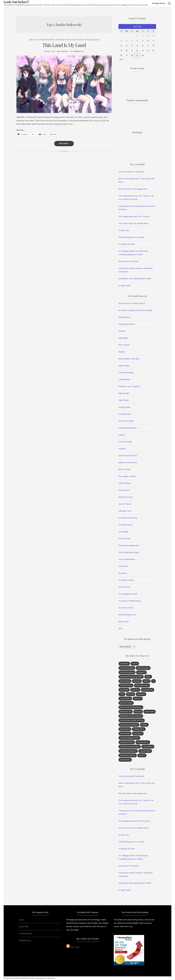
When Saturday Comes (128, 615)
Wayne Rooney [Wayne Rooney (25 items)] (125, 760)
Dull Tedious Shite (47, 40)
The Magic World (158, 3)
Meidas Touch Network (128, 462)
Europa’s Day (124, 230)
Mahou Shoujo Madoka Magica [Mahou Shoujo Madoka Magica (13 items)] (131, 707)
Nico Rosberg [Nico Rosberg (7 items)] (125, 729)
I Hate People (71, 40)
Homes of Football (126, 421)
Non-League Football (127, 476)
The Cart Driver (125, 539)
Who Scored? (124, 622)
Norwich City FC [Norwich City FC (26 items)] (139, 729)
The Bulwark (123, 532)
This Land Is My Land (64, 45)
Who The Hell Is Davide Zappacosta (133, 189)
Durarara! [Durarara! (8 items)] (137, 681)
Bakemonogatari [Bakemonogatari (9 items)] (143, 668)
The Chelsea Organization (129, 545)
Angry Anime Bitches (127, 324)
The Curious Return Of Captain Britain (133, 223)
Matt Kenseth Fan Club (128, 456)
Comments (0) (78, 51)
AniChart (122, 331)
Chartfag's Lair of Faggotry (129, 386)
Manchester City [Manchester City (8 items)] (126, 712)
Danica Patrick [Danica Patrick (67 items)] (125, 681)
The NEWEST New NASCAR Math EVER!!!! (135, 279)
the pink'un (123, 573)
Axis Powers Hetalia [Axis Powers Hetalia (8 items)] (127, 668)
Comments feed (25, 933)
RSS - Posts (73, 947)
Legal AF (122, 435)
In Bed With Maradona (127, 428)
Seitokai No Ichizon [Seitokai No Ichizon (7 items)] (127, 742)
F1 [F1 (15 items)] (153, 681)
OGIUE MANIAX (125, 483)
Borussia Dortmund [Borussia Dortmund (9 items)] (127, 672)
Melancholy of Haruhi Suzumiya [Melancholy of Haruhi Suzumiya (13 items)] (131, 716)
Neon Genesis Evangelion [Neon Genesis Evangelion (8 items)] (129, 725)
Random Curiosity (126, 497)
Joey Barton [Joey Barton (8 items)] (124, 690)
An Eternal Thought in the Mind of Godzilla (135, 310)
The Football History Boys (129, 552)
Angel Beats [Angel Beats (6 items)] (124, 664)
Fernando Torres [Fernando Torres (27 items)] (126, 685)
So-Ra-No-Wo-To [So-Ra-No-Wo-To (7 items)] (143, 742)
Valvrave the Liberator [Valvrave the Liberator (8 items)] (128, 755)
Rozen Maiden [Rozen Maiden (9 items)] (125, 733)
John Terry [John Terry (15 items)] (135, 690)
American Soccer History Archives (132, 303)
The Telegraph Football (128, 594)
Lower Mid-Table (125, 442)
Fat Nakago (64, 51)
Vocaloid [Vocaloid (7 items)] (142, 755)
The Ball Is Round (125, 525)
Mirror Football (124, 469)
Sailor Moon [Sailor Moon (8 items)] (138, 733)
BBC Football (124, 345)
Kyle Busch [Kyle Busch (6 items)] (141, 694)
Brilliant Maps (124, 366)
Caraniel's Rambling (126, 373)
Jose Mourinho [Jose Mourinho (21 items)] (148, 690)
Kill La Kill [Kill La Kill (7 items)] (131, 694)
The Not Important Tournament (131, 172)
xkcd (120, 628)
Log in (21, 920)
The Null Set (123, 566)
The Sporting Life (93, 40)
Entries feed (24, 927)
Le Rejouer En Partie (127, 244)
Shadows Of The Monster (129, 261)
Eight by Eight (124, 393)
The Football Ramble (127, 559)
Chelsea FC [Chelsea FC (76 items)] (141, 672)
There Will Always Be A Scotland (131, 237)
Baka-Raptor (124, 338)
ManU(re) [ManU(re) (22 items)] (138, 712)
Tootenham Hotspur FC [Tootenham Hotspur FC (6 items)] (128, 751)
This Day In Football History (130, 601)
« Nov (121, 59)
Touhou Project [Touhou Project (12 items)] (145, 751)
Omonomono (124, 490)
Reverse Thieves (125, 504)
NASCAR (81, 40)
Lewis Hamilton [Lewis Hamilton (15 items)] (125, 699)
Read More (64, 144)
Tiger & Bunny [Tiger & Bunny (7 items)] (148, 747)
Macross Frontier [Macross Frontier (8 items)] (126, 703)
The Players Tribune (126, 580)
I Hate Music (60, 40)
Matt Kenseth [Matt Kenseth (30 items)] (150, 712)
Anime (31, 40)
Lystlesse (122, 449)
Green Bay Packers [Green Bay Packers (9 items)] (142, 685)
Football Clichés (125, 414)
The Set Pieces (124, 587)
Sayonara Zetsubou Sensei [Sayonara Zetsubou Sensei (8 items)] (129, 738)
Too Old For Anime (126, 608)
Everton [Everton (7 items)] (146, 681)
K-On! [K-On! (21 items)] (122, 694)
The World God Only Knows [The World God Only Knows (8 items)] (130, 747)
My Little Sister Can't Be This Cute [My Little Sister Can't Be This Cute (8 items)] (132, 720)
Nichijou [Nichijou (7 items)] (144, 725)
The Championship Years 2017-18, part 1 (135, 216)
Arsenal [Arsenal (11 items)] (135, 664)
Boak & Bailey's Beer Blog (129, 359)
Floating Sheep (124, 407)
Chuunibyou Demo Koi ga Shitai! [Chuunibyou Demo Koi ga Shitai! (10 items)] (131, 677)
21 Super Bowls (125, 286)
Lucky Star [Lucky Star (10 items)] (138, 699)
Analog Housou (125, 317)
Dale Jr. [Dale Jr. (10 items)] (148, 677)
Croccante (40, 978)
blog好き (122, 352)
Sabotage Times (125, 511)
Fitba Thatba (124, 400)
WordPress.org (25, 940)
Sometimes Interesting (128, 518)
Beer (37, 40)
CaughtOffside (124, 379)
